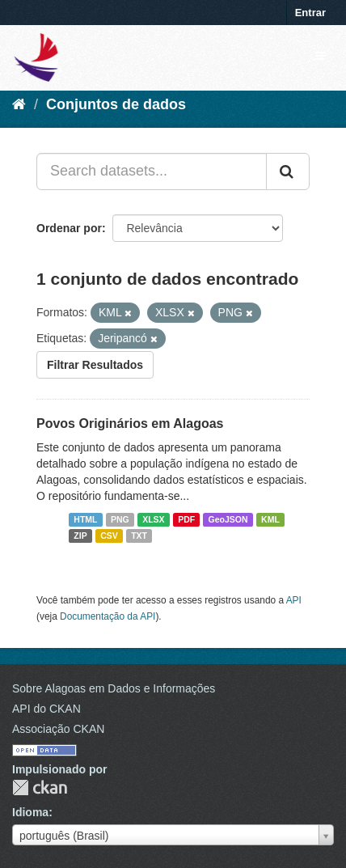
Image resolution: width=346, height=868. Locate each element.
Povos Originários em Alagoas (130, 423)
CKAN (40, 788)
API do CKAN (46, 709)
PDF (186, 519)
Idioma (30, 812)
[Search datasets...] (152, 171)
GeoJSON (228, 519)
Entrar (310, 13)
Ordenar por (69, 228)
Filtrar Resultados (95, 365)
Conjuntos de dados (116, 104)
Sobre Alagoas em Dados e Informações (114, 688)
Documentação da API (108, 616)
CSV (109, 536)
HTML (85, 519)
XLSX (153, 519)
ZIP (80, 536)
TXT (139, 536)
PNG (120, 519)
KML (270, 519)
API (294, 600)
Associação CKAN (58, 729)
